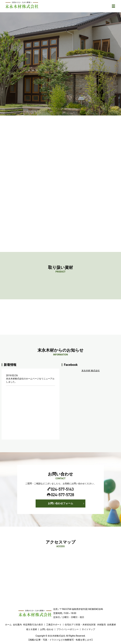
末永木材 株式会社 (91, 371)
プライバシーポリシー (68, 629)
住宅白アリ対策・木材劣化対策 (80, 625)
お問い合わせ (47, 629)
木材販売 (101, 625)
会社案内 (17, 625)
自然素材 (112, 625)
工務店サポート (54, 625)
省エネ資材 (32, 629)
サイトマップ (88, 629)
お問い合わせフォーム (60, 503)
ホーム (8, 625)
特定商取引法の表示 (33, 625)
